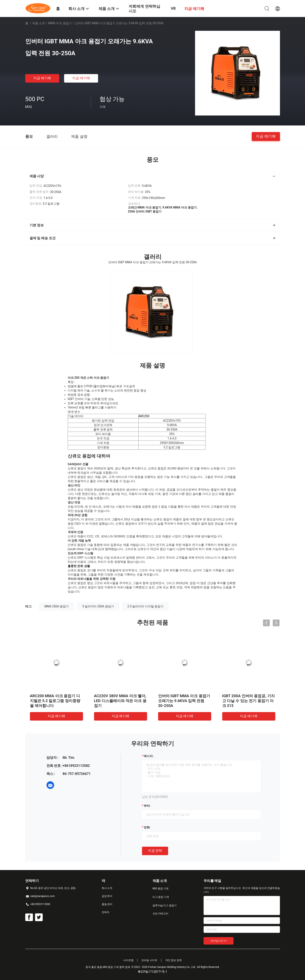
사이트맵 (128, 960)
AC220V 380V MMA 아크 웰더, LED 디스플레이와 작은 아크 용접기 (120, 701)
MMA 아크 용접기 (60, 23)
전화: (147, 827)
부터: (147, 806)
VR (173, 8)
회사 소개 (107, 888)
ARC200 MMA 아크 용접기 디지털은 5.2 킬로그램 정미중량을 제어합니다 (55, 701)
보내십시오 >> (219, 941)
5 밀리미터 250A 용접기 (98, 606)
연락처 (105, 912)
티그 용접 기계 (161, 897)
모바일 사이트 (149, 960)
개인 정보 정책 (174, 960)
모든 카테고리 (161, 914)
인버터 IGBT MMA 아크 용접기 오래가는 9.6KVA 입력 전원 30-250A (184, 701)
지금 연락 (155, 851)
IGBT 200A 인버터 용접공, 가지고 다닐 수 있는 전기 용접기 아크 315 (249, 701)
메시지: (149, 756)
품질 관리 (107, 904)
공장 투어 (107, 896)
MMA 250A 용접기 (57, 606)
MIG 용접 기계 (161, 888)
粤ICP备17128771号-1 (152, 972)
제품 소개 (39, 23)
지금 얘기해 (42, 78)
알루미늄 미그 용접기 (165, 905)
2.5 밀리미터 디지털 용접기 (145, 606)
